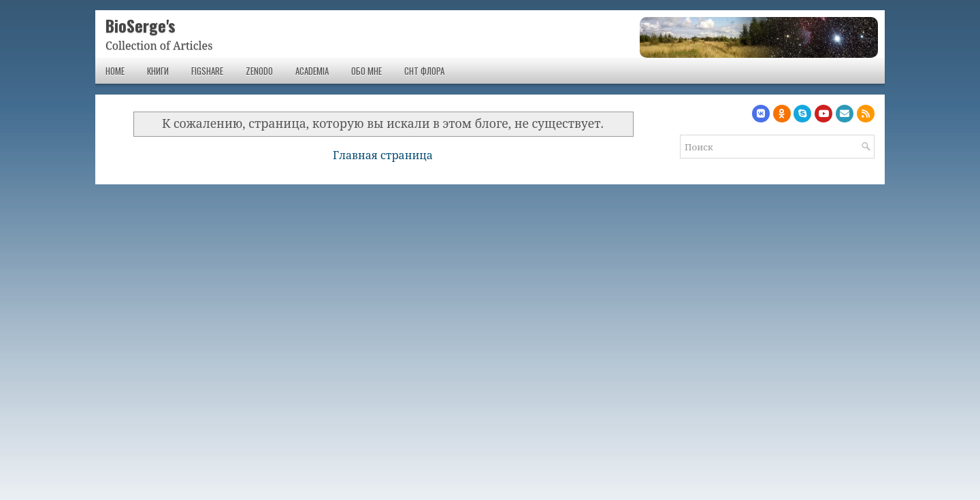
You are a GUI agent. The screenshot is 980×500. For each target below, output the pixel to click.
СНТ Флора (424, 71)
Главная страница (383, 155)
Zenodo (259, 71)
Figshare (207, 71)
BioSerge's (141, 25)
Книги (158, 71)
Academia (312, 71)
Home (115, 71)
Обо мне (366, 71)
